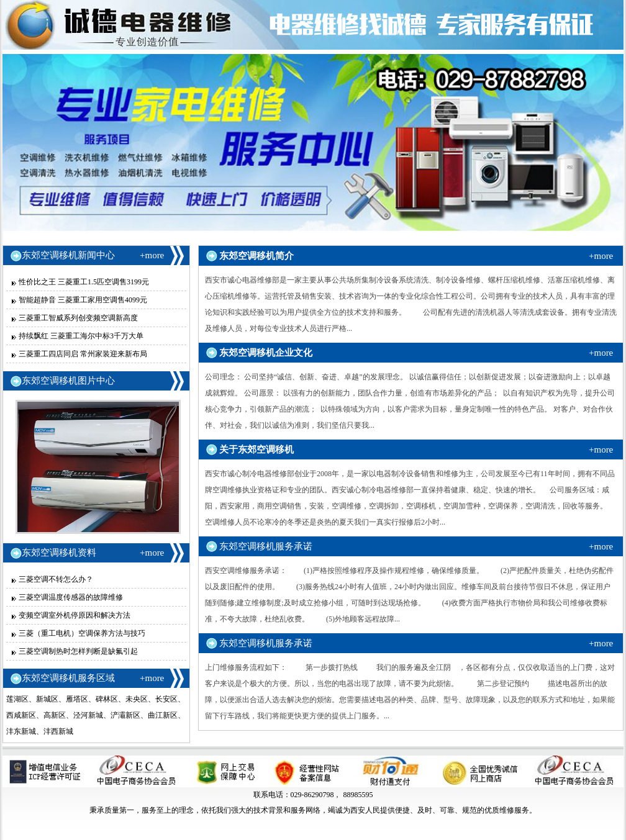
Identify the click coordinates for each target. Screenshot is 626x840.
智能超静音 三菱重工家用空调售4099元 (83, 300)
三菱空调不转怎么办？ (56, 579)
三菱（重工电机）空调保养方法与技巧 (82, 633)
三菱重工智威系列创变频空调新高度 (78, 318)
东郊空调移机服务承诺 (266, 546)
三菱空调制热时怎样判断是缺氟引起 (78, 651)
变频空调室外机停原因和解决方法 (75, 615)
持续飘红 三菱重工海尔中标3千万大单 (81, 336)
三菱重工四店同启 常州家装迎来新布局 (83, 354)
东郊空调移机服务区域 (68, 678)
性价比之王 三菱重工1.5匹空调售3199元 (84, 282)
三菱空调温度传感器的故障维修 (71, 597)
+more (152, 255)
